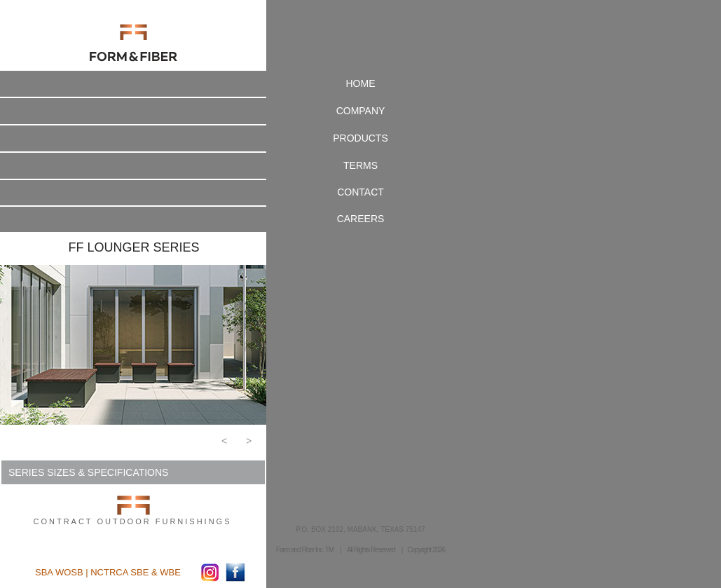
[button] (224, 445)
